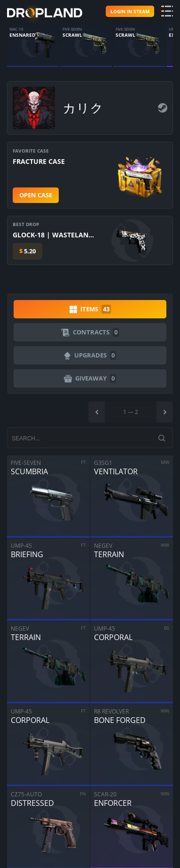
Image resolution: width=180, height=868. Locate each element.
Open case (36, 195)
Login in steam (130, 11)
